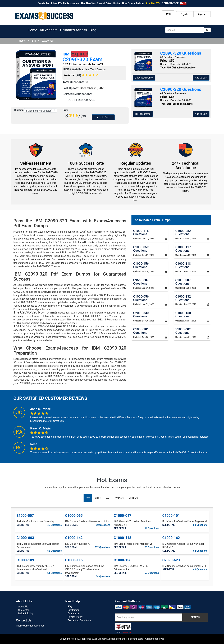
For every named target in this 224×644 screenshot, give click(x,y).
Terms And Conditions (80, 620)
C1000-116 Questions (141, 232)
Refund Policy (26, 613)
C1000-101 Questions (141, 331)
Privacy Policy (75, 617)
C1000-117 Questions (183, 249)
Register (202, 14)
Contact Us (74, 613)
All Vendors (49, 30)
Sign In (185, 14)
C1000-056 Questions (141, 298)
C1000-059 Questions (141, 249)
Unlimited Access (74, 30)
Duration (19, 110)
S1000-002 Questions (183, 331)
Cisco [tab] (98, 498)
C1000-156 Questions (141, 265)
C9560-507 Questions (141, 282)
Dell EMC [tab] (133, 498)
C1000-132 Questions (183, 298)
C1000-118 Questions (183, 265)
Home (33, 30)
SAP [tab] (108, 498)
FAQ (70, 607)
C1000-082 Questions (183, 232)
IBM (34, 41)
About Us (23, 607)
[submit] (207, 30)
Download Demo (144, 78)
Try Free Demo (143, 114)
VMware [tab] (120, 498)
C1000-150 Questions (183, 315)
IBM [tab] (88, 498)
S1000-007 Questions (183, 282)
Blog (93, 30)
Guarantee (24, 610)
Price (65, 110)
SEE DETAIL (23, 525)
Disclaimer (73, 610)
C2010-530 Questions (141, 315)
